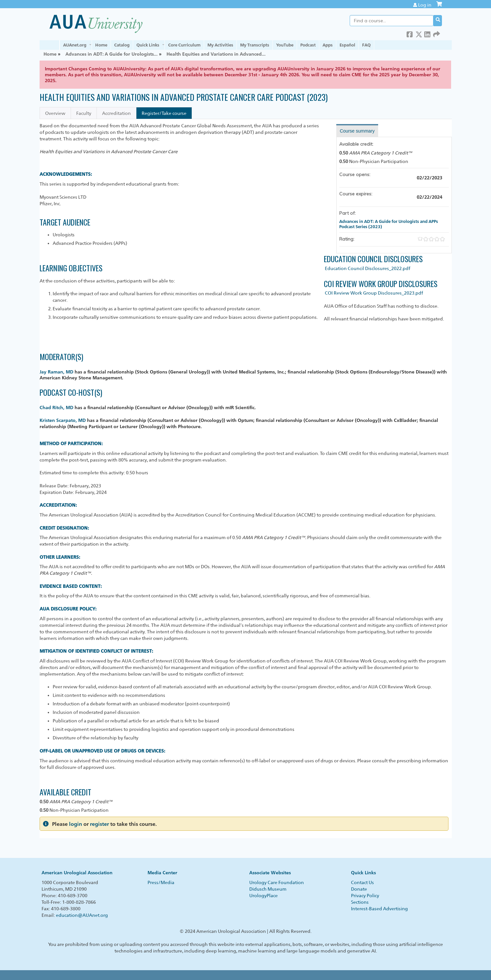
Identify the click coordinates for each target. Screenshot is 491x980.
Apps (328, 45)
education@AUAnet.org (82, 915)
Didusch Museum (268, 889)
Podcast (308, 45)
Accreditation (116, 113)
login (76, 824)
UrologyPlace (263, 896)
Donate (359, 889)
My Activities (220, 45)
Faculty (84, 113)
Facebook (410, 33)
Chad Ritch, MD (56, 407)
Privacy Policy (365, 896)
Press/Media (161, 882)
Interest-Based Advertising (379, 909)
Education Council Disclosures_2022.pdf (368, 268)
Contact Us (362, 882)
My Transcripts (255, 45)
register (99, 824)
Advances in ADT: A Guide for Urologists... (112, 54)
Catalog (122, 45)
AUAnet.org (75, 45)
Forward (436, 33)
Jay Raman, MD (56, 372)
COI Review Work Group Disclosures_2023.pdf (374, 293)
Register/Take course (164, 113)
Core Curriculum (184, 45)
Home (101, 45)
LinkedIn (428, 33)
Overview (55, 113)
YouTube (285, 45)
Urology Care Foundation (277, 882)
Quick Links (148, 45)
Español (347, 45)
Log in (425, 5)
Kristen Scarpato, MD (63, 420)
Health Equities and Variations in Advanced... (216, 54)
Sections (360, 902)
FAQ (366, 45)
